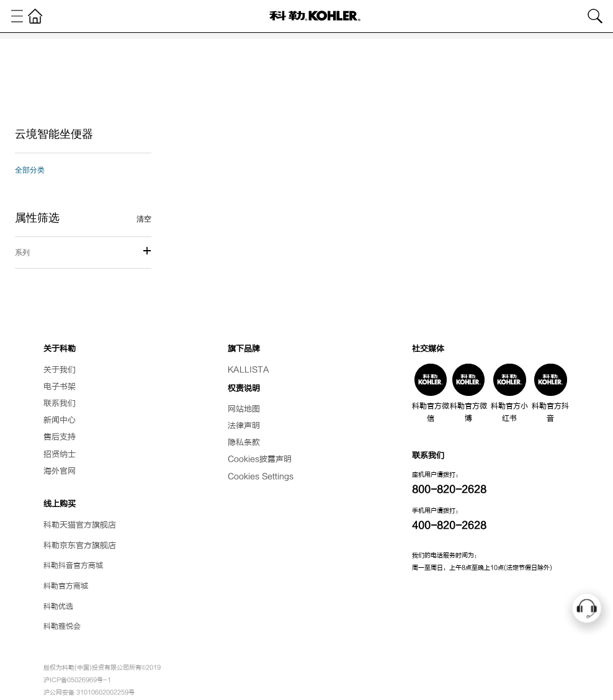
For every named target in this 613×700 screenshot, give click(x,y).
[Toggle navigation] (17, 16)
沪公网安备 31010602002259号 (89, 692)
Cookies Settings (261, 477)
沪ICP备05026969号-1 (77, 680)
